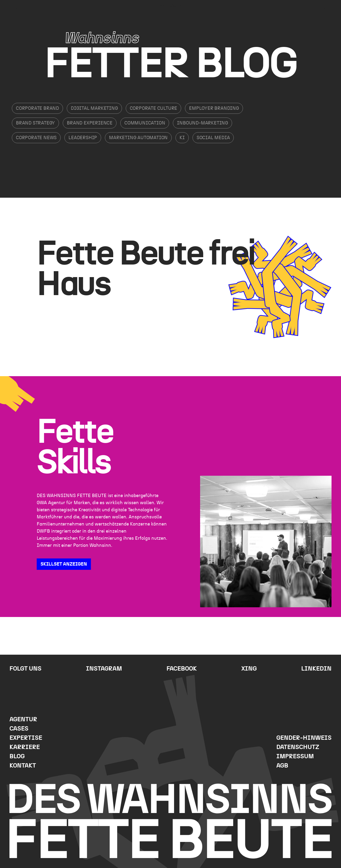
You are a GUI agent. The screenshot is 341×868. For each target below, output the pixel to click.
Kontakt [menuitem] (23, 766)
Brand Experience (90, 123)
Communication (145, 123)
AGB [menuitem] (282, 766)
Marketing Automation (138, 138)
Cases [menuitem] (19, 729)
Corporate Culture (154, 108)
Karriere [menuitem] (25, 747)
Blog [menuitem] (17, 756)
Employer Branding (214, 108)
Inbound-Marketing (202, 123)
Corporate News (36, 138)
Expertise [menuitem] (26, 738)
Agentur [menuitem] (23, 720)
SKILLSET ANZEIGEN (64, 564)
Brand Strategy (35, 123)
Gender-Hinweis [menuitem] (304, 738)
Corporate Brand (37, 108)
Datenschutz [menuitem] (298, 747)
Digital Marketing (94, 108)
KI (182, 138)
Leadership (83, 138)
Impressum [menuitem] (295, 756)
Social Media (213, 138)
